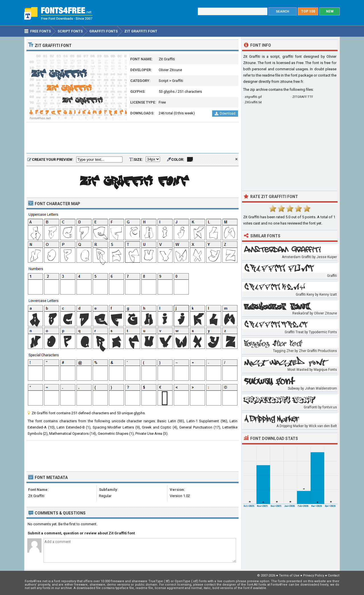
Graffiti (178, 81)
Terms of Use (289, 576)
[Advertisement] (133, 138)
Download (225, 114)
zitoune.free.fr (291, 82)
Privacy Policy (314, 576)
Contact (334, 576)
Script (164, 81)
